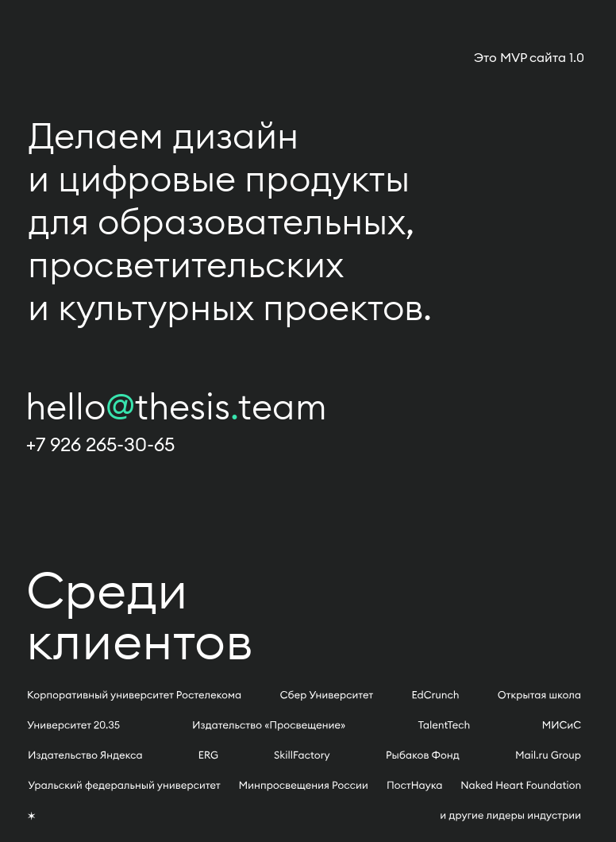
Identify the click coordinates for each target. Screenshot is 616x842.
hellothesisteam (176, 406)
